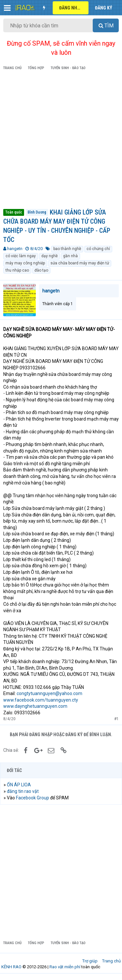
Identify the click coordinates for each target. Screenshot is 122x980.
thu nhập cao (17, 270)
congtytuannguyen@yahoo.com (49, 693)
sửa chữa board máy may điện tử (80, 263)
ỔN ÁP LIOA (19, 785)
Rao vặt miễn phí (65, 967)
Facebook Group (33, 798)
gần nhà (70, 256)
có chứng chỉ (98, 249)
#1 (116, 719)
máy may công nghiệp (25, 263)
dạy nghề (49, 256)
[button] (7, 8)
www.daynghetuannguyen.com (35, 706)
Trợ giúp (90, 961)
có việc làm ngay (21, 256)
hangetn (15, 249)
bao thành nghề (67, 249)
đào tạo (41, 270)
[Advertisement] (61, 141)
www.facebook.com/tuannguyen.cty (41, 700)
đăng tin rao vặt (23, 791)
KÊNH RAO (11, 967)
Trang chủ (111, 961)
